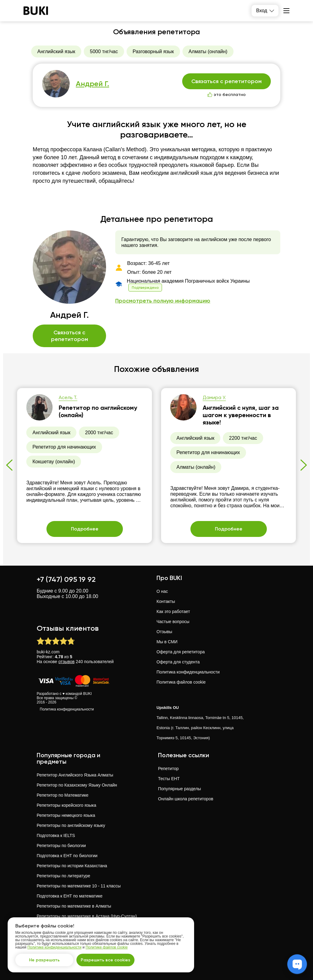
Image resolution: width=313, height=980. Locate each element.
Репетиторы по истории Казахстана (72, 866)
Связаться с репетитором (226, 81)
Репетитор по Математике (63, 795)
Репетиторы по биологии (61, 846)
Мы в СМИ (167, 642)
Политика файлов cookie (181, 682)
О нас (162, 591)
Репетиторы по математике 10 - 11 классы (79, 886)
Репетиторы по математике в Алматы (74, 906)
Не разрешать (44, 960)
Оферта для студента (178, 662)
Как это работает (173, 611)
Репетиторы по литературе (63, 876)
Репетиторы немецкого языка (66, 815)
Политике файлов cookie (107, 947)
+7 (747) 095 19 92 (66, 579)
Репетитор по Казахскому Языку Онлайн (77, 785)
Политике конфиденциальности (55, 947)
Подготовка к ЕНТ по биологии (67, 856)
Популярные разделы (179, 789)
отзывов (66, 662)
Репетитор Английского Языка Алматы (75, 775)
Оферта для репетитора (181, 652)
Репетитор (168, 769)
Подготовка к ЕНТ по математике (70, 896)
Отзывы (164, 632)
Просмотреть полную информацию (163, 301)
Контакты (166, 601)
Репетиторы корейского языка (66, 805)
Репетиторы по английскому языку (71, 825)
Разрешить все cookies (105, 960)
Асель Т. (68, 397)
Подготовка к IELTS (56, 835)
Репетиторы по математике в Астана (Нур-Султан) (87, 916)
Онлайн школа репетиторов (186, 799)
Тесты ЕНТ (169, 779)
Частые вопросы (173, 622)
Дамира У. (214, 397)
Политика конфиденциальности (67, 709)
